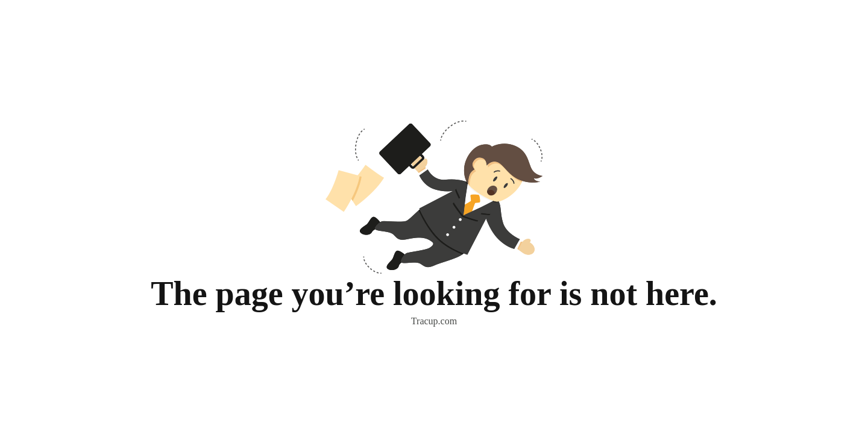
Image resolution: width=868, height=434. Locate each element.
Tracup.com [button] (434, 321)
